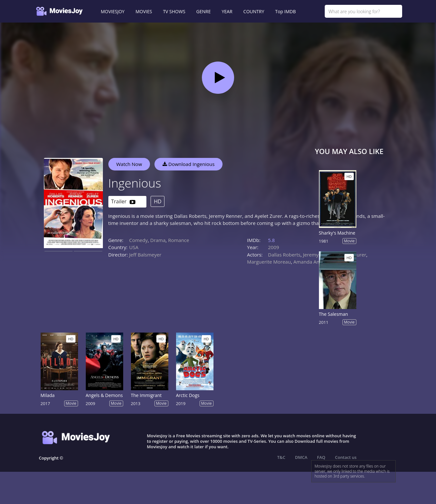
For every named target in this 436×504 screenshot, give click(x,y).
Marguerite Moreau (269, 262)
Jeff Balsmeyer (145, 255)
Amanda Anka (309, 262)
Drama (158, 240)
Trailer (123, 202)
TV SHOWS (174, 11)
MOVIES (144, 11)
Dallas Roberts (284, 255)
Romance (178, 240)
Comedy (139, 240)
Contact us (346, 457)
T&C (281, 457)
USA (134, 247)
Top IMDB (285, 11)
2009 (273, 247)
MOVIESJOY (113, 11)
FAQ (321, 457)
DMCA (301, 457)
